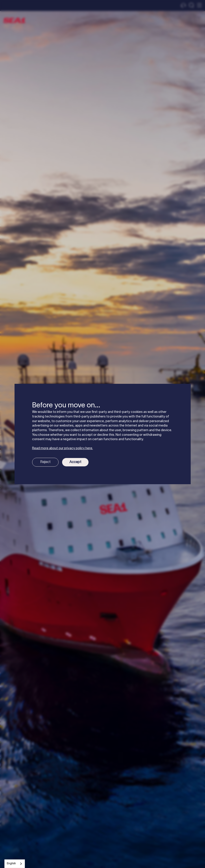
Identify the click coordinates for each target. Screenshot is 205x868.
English (11, 864)
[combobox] (15, 864)
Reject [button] (45, 462)
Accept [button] (75, 462)
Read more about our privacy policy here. (63, 448)
